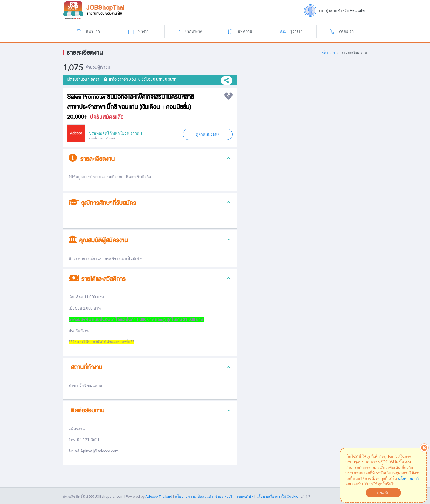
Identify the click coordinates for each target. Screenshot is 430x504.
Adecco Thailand (159, 498)
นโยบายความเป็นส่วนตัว (194, 498)
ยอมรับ (383, 493)
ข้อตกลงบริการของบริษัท (234, 498)
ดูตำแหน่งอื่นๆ (208, 134)
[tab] (150, 159)
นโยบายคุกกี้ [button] (408, 479)
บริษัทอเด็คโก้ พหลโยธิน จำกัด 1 (116, 133)
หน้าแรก (328, 52)
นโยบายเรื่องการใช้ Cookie (277, 498)
